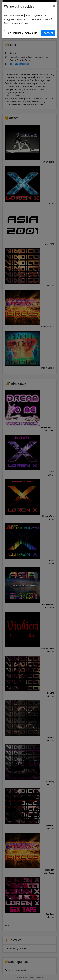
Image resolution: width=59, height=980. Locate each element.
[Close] (54, 6)
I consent (48, 33)
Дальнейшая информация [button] (22, 33)
